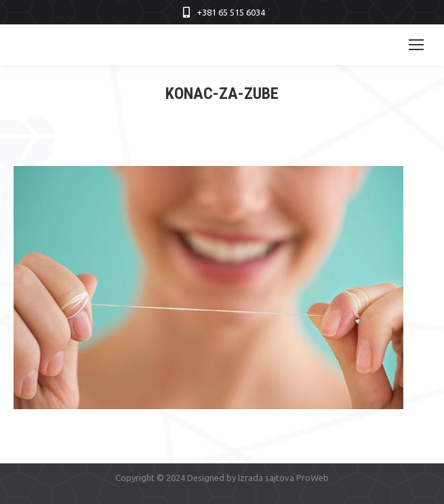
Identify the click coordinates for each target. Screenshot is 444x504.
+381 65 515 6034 (231, 12)
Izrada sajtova (266, 478)
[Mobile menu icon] (416, 45)
